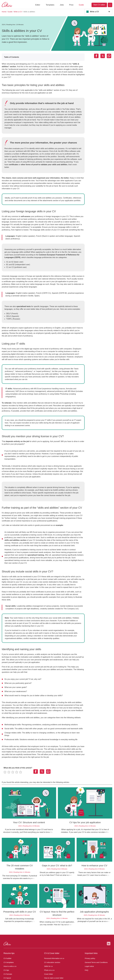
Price (71, 5)
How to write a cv (10, 939)
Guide (81, 5)
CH (45, 960)
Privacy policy (90, 931)
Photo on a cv (49, 943)
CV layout (7, 951)
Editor (38, 5)
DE (33, 960)
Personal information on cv (53, 931)
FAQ (86, 943)
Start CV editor (99, 5)
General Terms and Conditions (95, 935)
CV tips (6, 943)
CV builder (7, 931)
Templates (50, 5)
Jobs (62, 5)
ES (63, 960)
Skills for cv (48, 939)
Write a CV (94, 12)
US (52, 960)
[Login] (110, 5)
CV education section (52, 935)
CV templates (8, 935)
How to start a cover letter (53, 951)
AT (39, 960)
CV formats (7, 947)
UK (27, 960)
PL (58, 960)
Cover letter (48, 947)
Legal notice (89, 939)
